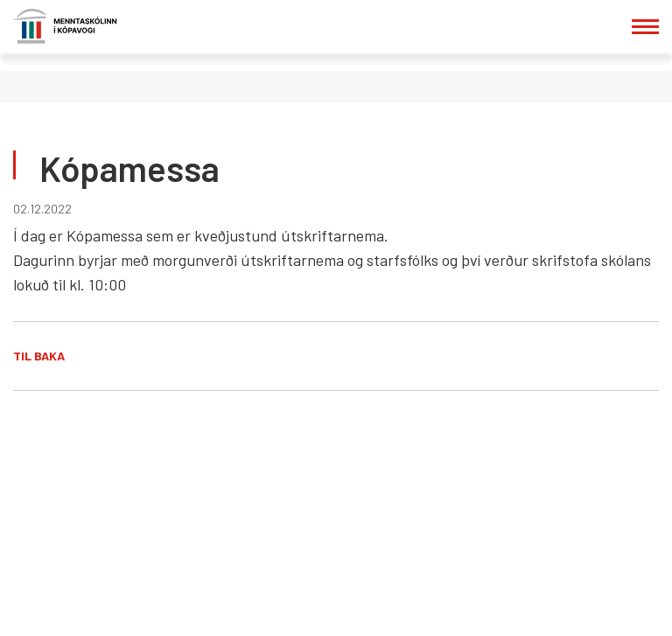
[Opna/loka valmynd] (645, 27)
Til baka (39, 356)
